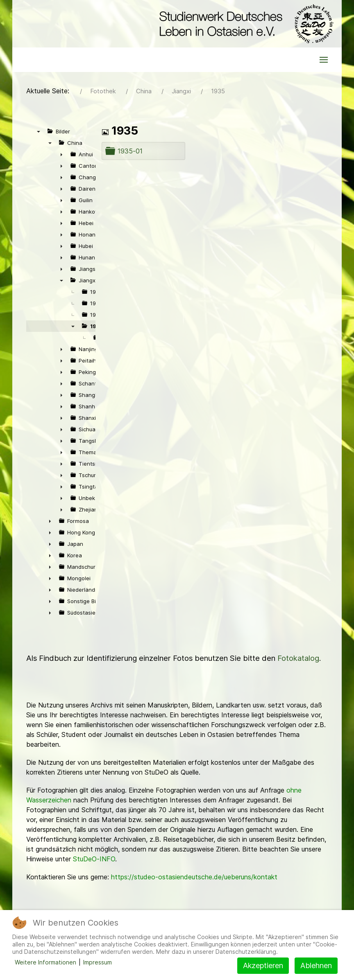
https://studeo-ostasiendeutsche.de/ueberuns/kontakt (194, 877)
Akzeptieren (263, 965)
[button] (324, 60)
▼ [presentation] (39, 131)
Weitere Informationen (45, 962)
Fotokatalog (298, 658)
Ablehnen (316, 965)
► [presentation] (61, 154)
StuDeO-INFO (94, 859)
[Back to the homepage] (244, 24)
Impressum (98, 962)
